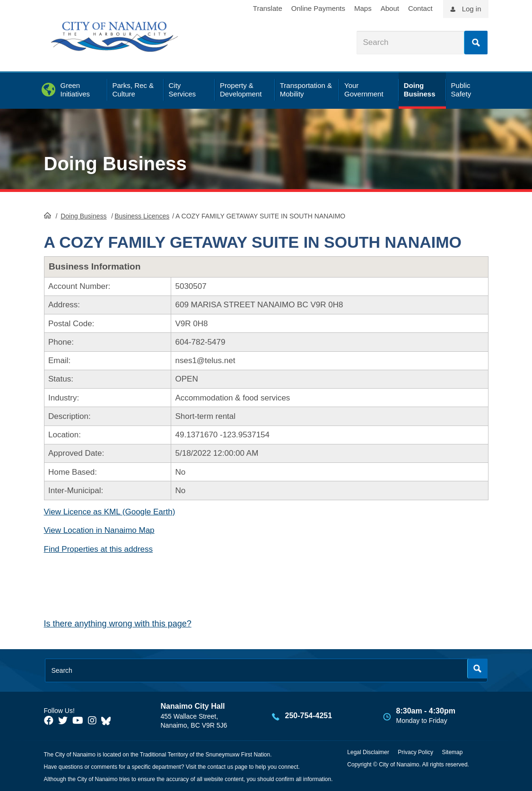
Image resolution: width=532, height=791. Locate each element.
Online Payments (318, 8)
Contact (420, 8)
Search (476, 43)
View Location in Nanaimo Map (99, 530)
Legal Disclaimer (368, 752)
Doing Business (115, 164)
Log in (472, 9)
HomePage (48, 215)
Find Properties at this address (99, 549)
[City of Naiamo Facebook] (49, 721)
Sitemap (452, 752)
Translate (268, 8)
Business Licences (142, 216)
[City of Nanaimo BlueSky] (108, 721)
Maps (363, 8)
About (390, 8)
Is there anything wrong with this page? (118, 624)
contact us (220, 767)
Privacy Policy (415, 752)
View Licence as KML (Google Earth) (110, 512)
